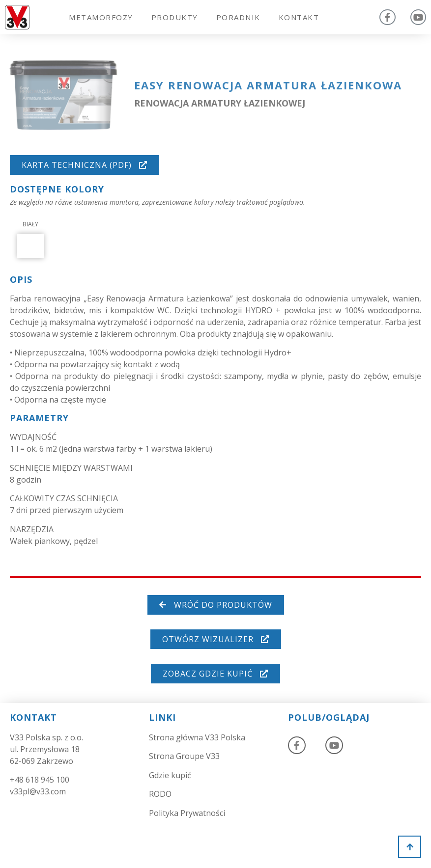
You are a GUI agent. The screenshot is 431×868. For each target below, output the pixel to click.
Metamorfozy (101, 17)
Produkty (175, 17)
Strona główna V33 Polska (197, 737)
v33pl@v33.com (38, 791)
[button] (85, 165)
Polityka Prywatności (187, 813)
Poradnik (238, 17)
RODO (160, 794)
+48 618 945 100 (40, 780)
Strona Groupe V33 (184, 756)
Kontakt (299, 17)
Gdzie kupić (170, 775)
